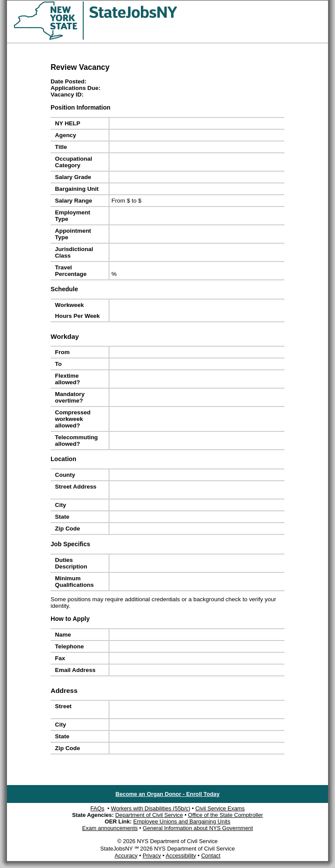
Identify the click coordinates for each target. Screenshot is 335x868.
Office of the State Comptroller (226, 815)
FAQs (97, 808)
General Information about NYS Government (198, 828)
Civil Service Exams (220, 808)
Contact (211, 856)
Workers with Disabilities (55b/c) (150, 808)
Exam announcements (110, 828)
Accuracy (126, 856)
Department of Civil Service (149, 815)
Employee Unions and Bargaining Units (182, 821)
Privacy (152, 856)
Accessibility (181, 856)
